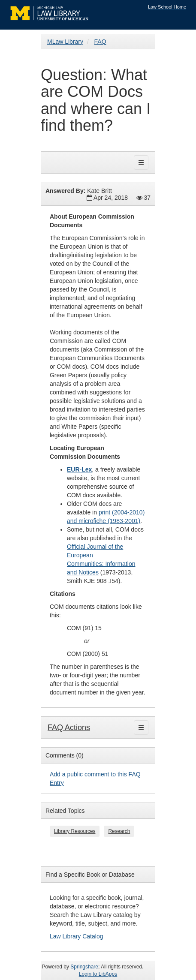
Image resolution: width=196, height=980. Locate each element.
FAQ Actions (69, 727)
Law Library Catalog (77, 936)
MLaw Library (65, 42)
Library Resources (75, 831)
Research (119, 831)
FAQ (100, 42)
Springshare (84, 967)
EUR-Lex (79, 469)
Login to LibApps (98, 974)
